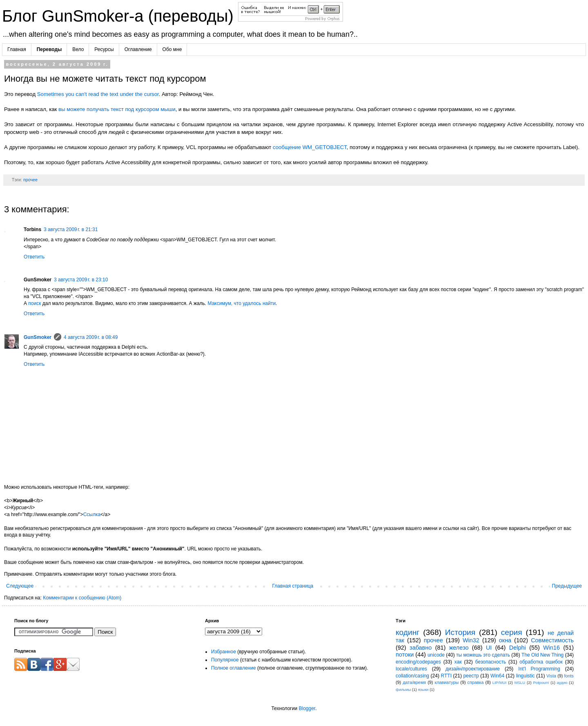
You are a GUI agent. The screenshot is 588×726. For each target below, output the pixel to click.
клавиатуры (447, 682)
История (460, 632)
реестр (471, 676)
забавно (421, 648)
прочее (30, 180)
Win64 (497, 676)
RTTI (446, 676)
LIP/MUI (500, 683)
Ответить (34, 257)
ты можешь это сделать (483, 655)
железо (459, 648)
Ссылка (92, 514)
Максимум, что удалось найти (242, 303)
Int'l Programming (539, 669)
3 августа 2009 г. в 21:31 (71, 229)
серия (512, 632)
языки (423, 689)
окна (505, 640)
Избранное (224, 652)
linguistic (526, 676)
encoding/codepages (418, 662)
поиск (35, 303)
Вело (78, 49)
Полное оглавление (234, 668)
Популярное (225, 660)
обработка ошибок (541, 662)
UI (489, 648)
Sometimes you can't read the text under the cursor (98, 94)
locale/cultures (411, 669)
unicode (436, 655)
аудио (562, 683)
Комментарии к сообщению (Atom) (82, 598)
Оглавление (138, 49)
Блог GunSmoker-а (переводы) (120, 16)
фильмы (403, 689)
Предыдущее (567, 586)
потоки (405, 655)
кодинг (408, 632)
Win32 (471, 640)
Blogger (307, 708)
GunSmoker (38, 337)
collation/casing (412, 676)
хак (458, 662)
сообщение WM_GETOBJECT (310, 147)
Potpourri (541, 683)
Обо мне (172, 49)
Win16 (551, 648)
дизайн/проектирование (473, 669)
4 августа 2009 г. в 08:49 (91, 337)
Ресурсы (104, 49)
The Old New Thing (542, 655)
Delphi (518, 648)
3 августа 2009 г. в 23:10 (81, 280)
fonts (569, 676)
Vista (551, 676)
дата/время (414, 682)
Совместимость (552, 640)
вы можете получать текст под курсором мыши (117, 109)
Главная (17, 49)
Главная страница (293, 586)
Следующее (20, 586)
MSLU (520, 683)
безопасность (491, 662)
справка (476, 682)
